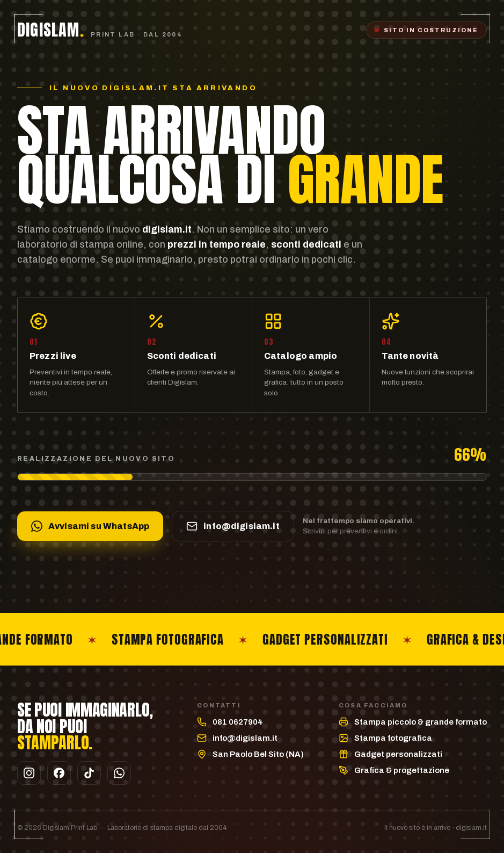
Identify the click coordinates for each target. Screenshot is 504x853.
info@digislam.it (245, 738)
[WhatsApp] (119, 773)
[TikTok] (89, 773)
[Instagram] (29, 773)
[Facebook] (59, 773)
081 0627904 (238, 722)
